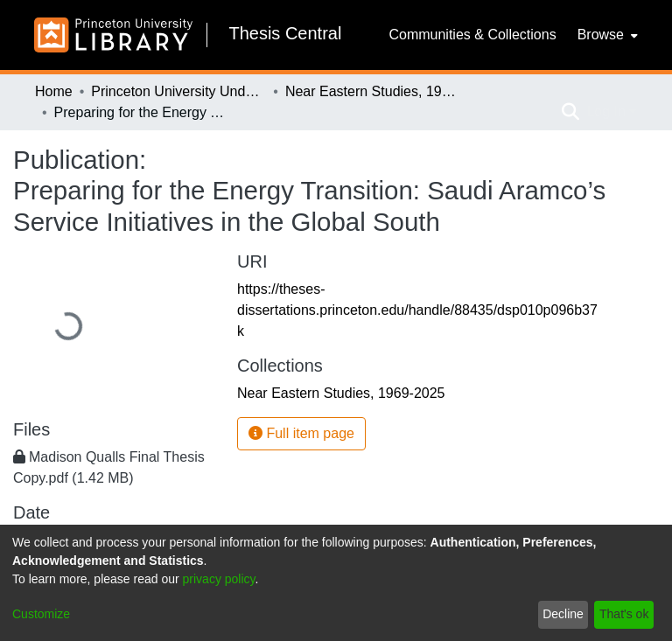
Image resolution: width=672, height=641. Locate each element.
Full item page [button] (301, 433)
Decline (563, 614)
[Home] (113, 35)
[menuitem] (606, 35)
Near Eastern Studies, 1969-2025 (373, 91)
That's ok (624, 614)
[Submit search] (570, 112)
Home (54, 91)
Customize (41, 614)
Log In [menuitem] (605, 111)
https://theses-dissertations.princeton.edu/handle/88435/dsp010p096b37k (417, 310)
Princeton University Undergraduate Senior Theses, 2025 (178, 91)
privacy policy (219, 579)
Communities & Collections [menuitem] (472, 35)
